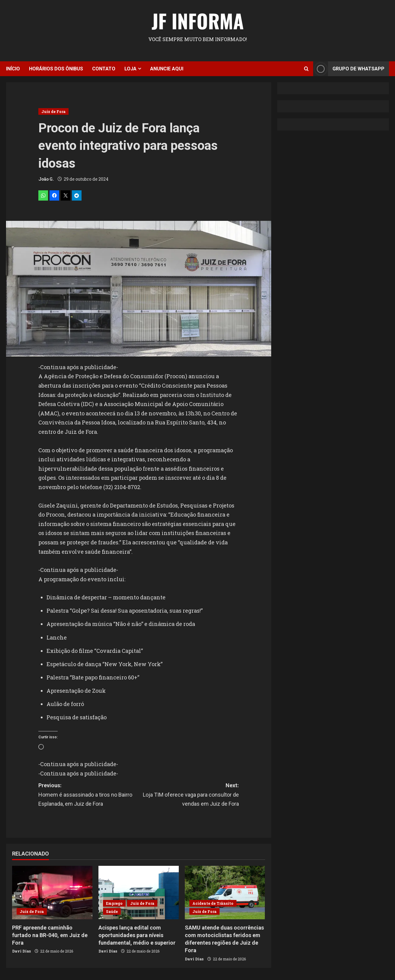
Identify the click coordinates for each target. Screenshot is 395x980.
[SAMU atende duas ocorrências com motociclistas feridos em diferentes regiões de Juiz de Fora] (225, 893)
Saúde (112, 911)
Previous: (88, 795)
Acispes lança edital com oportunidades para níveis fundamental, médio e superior (137, 935)
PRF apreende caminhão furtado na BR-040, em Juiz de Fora (50, 935)
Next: (189, 795)
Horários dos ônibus (56, 69)
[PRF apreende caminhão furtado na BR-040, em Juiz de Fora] (52, 893)
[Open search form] (306, 69)
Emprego (114, 903)
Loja (130, 69)
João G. (46, 179)
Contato (104, 69)
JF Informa (198, 21)
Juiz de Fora (53, 111)
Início (13, 69)
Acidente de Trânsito (213, 903)
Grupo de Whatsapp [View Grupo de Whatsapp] (349, 69)
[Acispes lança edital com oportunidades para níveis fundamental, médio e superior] (139, 893)
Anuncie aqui (167, 69)
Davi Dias (21, 951)
